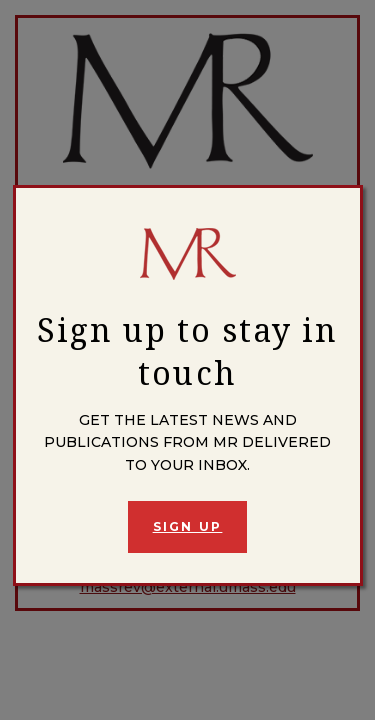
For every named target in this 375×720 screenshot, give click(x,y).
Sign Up (188, 526)
